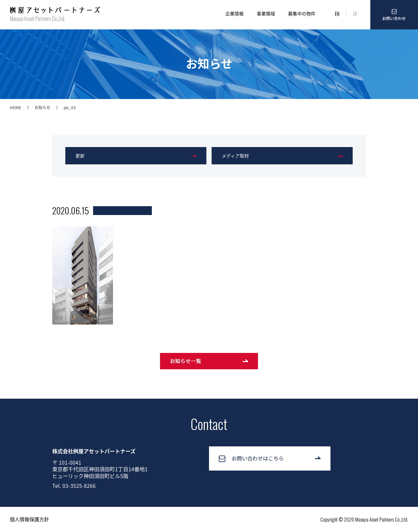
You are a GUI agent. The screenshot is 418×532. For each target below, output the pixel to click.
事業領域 (266, 13)
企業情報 (234, 13)
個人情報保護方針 (29, 519)
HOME (16, 108)
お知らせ (42, 108)
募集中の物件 (302, 13)
